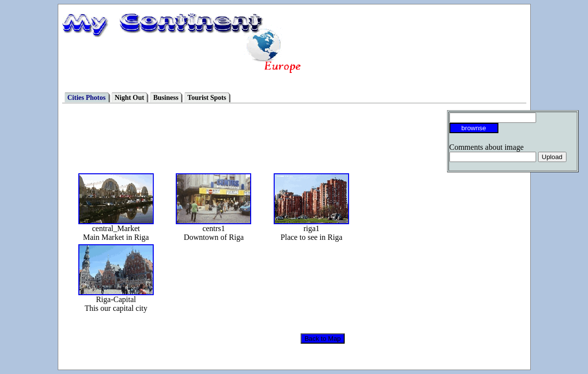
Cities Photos (87, 98)
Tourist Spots (207, 98)
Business (166, 98)
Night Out (129, 98)
